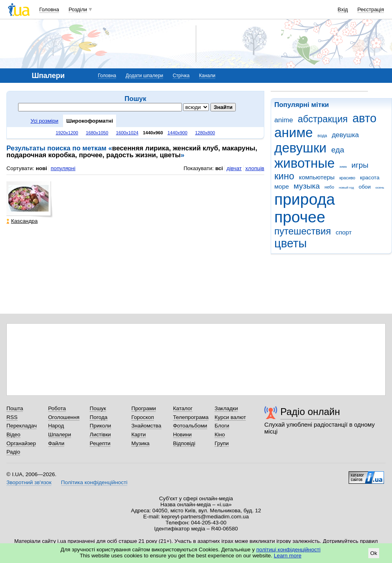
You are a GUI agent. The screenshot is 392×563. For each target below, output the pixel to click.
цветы (291, 243)
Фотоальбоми (190, 426)
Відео (13, 435)
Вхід (343, 9)
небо (329, 187)
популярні (63, 168)
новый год (346, 188)
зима (343, 167)
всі (219, 168)
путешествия (303, 231)
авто (365, 118)
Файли (56, 443)
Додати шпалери (144, 76)
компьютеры (317, 177)
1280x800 (205, 133)
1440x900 (178, 133)
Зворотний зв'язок (29, 482)
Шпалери (60, 435)
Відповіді (184, 443)
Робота (57, 408)
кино (284, 176)
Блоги (222, 426)
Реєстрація (371, 9)
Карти (139, 435)
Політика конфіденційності (94, 482)
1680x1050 (97, 133)
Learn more (288, 556)
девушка (345, 135)
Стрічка (181, 76)
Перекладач (21, 426)
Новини (183, 435)
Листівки (100, 435)
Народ (56, 426)
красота (370, 178)
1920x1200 (67, 133)
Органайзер (21, 443)
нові (41, 168)
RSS (12, 417)
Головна (49, 9)
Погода (98, 417)
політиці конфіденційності (288, 550)
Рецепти (100, 443)
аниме (294, 133)
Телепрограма (191, 417)
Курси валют (230, 417)
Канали (207, 76)
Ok (374, 553)
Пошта (15, 408)
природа (305, 199)
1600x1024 (127, 133)
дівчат (234, 168)
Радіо (13, 452)
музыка (307, 186)
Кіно (220, 435)
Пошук (98, 408)
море (282, 186)
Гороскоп (143, 417)
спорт (344, 232)
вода (323, 136)
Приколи (100, 426)
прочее (300, 217)
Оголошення (64, 417)
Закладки (226, 408)
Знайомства (146, 426)
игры (360, 165)
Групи (222, 443)
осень (380, 188)
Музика (140, 443)
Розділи (78, 9)
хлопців (255, 168)
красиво (347, 178)
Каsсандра (22, 221)
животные (304, 163)
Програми (144, 408)
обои (365, 187)
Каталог (183, 408)
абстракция (323, 119)
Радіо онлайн (310, 412)
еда (338, 150)
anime (284, 120)
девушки (300, 148)
